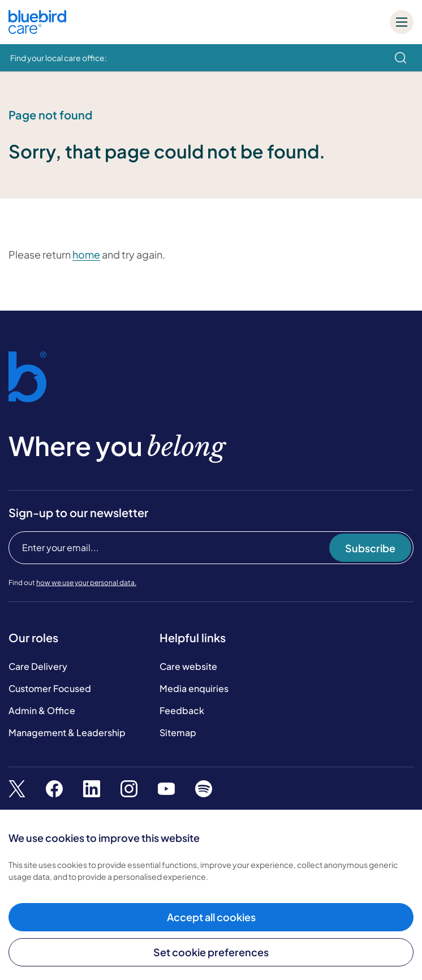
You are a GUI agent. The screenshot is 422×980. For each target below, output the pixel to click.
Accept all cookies (211, 917)
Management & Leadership (67, 732)
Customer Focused (50, 688)
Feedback (182, 710)
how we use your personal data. (86, 583)
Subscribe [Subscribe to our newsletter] (370, 548)
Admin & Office (42, 710)
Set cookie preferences (211, 952)
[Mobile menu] (402, 22)
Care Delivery (38, 666)
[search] (401, 58)
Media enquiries (194, 688)
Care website (188, 666)
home (86, 254)
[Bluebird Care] (37, 30)
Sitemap (178, 732)
